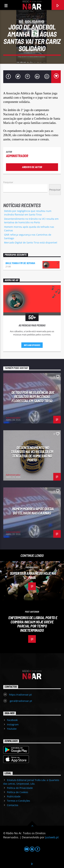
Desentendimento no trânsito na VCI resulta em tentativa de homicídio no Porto (32, 454)
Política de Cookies (18, 792)
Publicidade (14, 796)
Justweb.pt (52, 837)
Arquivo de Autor (32, 167)
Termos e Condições (19, 801)
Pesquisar (8, 182)
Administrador (17, 156)
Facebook (12, 720)
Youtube (12, 729)
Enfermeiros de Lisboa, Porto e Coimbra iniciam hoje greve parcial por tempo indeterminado (33, 624)
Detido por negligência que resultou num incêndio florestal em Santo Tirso (33, 397)
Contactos (13, 805)
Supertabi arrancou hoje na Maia (33, 575)
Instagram (13, 724)
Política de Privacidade (20, 788)
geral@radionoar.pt (21, 701)
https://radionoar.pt (20, 695)
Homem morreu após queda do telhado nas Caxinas (33, 511)
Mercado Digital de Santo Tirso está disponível (31, 243)
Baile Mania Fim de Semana (20, 263)
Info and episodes (32, 345)
